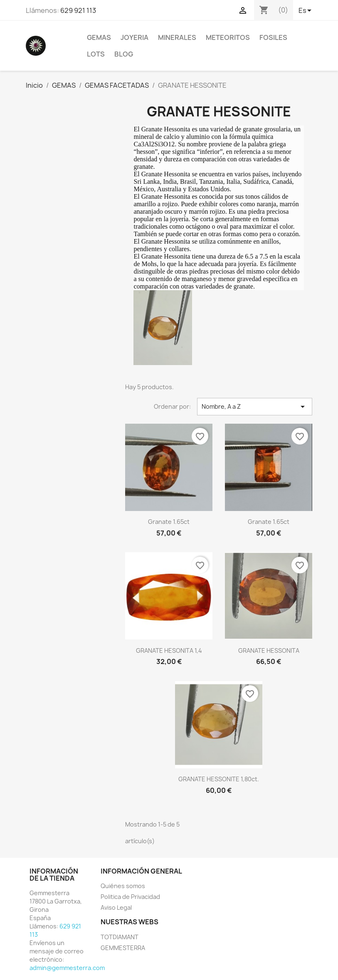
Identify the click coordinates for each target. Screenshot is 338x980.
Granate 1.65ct (169, 522)
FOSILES (273, 37)
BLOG (124, 54)
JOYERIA (134, 37)
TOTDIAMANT (120, 937)
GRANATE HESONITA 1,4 (169, 650)
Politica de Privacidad (130, 897)
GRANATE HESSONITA (269, 650)
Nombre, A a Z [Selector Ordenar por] (255, 407)
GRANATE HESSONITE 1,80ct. (219, 779)
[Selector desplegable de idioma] (306, 11)
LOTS (96, 54)
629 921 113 (78, 10)
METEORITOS (228, 37)
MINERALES (177, 37)
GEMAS (99, 37)
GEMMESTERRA (123, 948)
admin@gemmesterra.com (67, 968)
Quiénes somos (123, 886)
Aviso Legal (116, 907)
